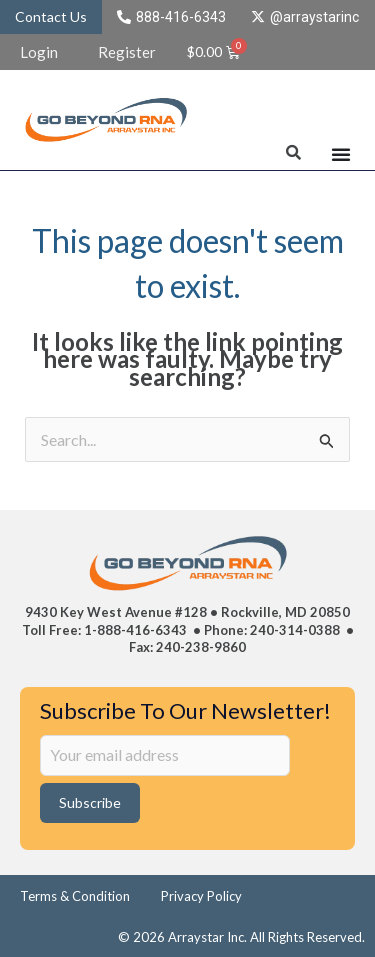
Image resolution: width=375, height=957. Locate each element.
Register (127, 52)
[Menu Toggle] (341, 154)
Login (39, 52)
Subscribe (90, 802)
